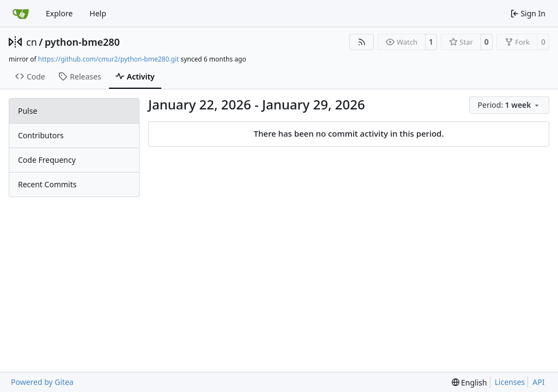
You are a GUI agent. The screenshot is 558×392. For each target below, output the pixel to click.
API (538, 382)
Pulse (28, 111)
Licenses (510, 382)
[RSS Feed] (362, 42)
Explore (59, 13)
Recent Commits (47, 184)
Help (98, 13)
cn (32, 42)
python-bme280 (82, 42)
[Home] (21, 14)
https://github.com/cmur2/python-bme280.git (109, 59)
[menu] (509, 105)
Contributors (41, 135)
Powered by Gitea (42, 382)
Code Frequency (47, 160)
